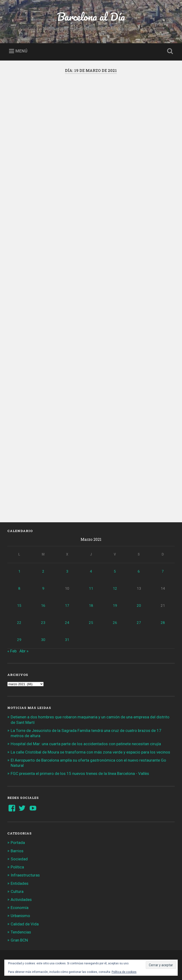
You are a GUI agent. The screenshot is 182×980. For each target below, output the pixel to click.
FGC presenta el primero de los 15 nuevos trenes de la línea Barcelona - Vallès (80, 773)
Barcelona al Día (91, 16)
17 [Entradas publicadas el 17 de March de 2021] (67, 606)
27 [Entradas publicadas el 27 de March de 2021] (139, 623)
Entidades (20, 883)
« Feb (12, 651)
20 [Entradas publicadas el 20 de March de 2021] (139, 606)
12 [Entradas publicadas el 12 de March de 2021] (115, 589)
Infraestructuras (25, 875)
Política (17, 867)
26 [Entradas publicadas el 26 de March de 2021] (115, 623)
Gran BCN (19, 940)
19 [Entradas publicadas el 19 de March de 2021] (115, 606)
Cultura (17, 891)
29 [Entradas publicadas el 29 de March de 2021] (19, 640)
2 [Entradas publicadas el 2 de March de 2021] (43, 571)
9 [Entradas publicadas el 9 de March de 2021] (43, 589)
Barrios (17, 851)
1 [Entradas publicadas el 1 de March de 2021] (19, 571)
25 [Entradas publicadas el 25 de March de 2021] (91, 623)
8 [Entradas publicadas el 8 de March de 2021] (19, 589)
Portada (18, 843)
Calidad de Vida (25, 924)
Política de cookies (124, 972)
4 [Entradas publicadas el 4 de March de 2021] (91, 571)
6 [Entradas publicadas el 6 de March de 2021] (139, 571)
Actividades (21, 900)
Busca (169, 51)
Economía (20, 908)
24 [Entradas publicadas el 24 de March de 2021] (67, 623)
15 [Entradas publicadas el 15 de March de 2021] (19, 606)
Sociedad (19, 859)
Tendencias (21, 932)
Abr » (24, 651)
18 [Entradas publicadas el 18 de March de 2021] (91, 606)
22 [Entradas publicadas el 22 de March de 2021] (19, 623)
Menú (21, 51)
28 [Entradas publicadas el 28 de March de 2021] (163, 623)
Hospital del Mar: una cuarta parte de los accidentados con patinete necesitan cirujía (86, 744)
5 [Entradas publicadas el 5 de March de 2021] (115, 571)
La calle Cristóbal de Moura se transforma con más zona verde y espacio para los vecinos (90, 752)
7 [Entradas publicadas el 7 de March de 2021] (163, 571)
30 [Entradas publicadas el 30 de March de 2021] (43, 640)
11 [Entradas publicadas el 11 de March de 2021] (91, 589)
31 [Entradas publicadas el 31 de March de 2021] (67, 640)
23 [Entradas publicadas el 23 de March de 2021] (43, 623)
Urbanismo (20, 916)
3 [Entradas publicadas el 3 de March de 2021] (67, 571)
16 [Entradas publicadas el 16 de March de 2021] (43, 606)
